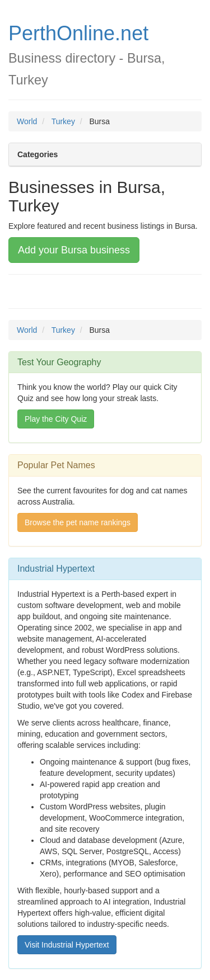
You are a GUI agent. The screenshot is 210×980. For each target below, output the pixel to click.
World (27, 121)
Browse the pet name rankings (78, 522)
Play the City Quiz (56, 419)
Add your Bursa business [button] (74, 250)
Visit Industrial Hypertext (67, 945)
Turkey (63, 121)
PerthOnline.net (78, 33)
